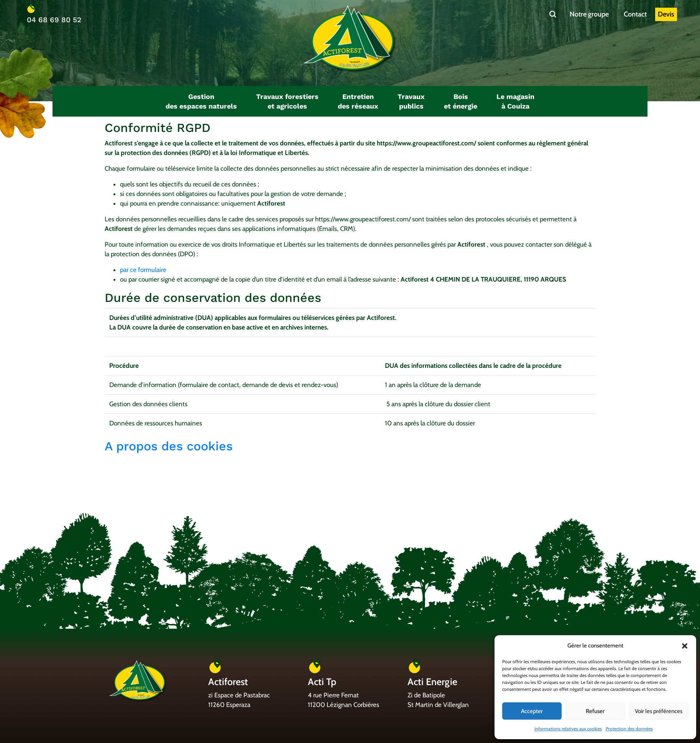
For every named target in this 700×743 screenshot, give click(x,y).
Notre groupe (589, 14)
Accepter (532, 711)
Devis (666, 14)
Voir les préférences (659, 711)
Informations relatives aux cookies (568, 729)
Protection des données (629, 729)
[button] (685, 646)
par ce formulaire (143, 270)
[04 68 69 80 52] (31, 8)
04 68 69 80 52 (54, 20)
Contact (635, 14)
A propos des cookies (171, 446)
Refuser (595, 711)
